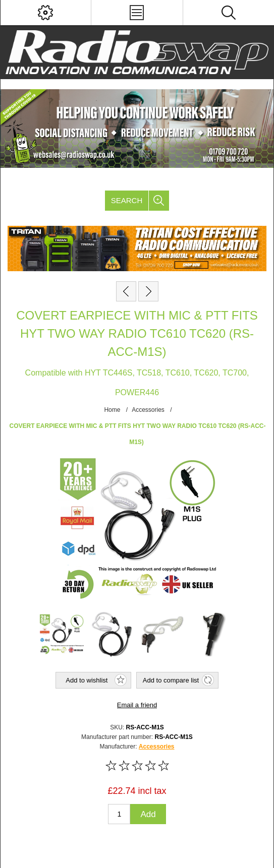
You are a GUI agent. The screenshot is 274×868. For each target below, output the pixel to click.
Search (127, 200)
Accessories (157, 747)
